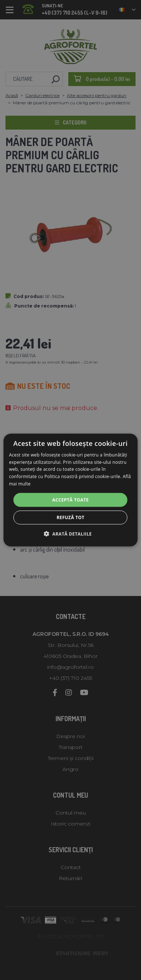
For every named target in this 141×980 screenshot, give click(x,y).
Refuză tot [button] (70, 517)
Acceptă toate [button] (70, 500)
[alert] (70, 490)
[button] (70, 534)
